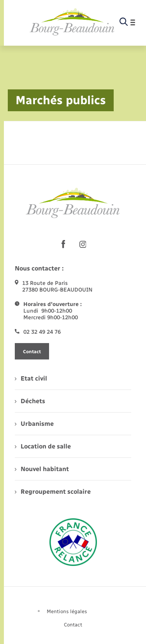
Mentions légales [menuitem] (67, 611)
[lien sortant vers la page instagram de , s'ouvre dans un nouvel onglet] (83, 244)
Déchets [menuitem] (30, 401)
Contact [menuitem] (73, 625)
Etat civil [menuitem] (31, 378)
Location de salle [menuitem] (43, 446)
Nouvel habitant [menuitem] (42, 469)
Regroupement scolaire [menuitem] (53, 492)
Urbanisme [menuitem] (34, 424)
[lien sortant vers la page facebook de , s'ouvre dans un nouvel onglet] (63, 244)
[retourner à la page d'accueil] (72, 22)
